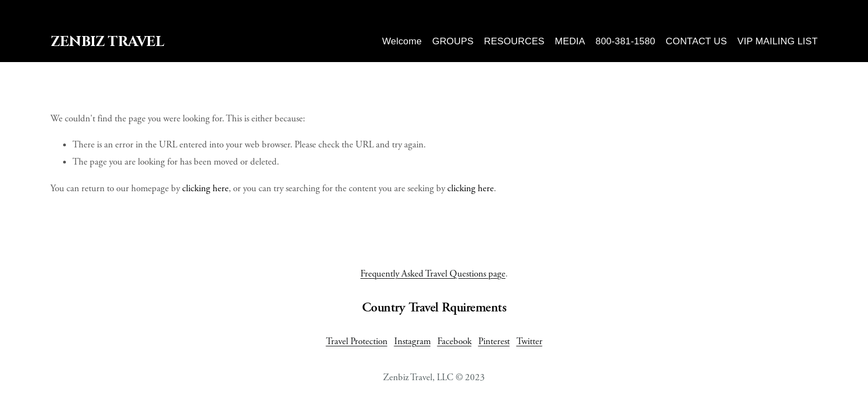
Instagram (412, 341)
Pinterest (494, 341)
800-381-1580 (626, 41)
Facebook (454, 341)
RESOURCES (514, 41)
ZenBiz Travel (107, 42)
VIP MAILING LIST (777, 41)
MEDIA (570, 41)
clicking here (205, 188)
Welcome (402, 41)
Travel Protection (357, 341)
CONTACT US (697, 41)
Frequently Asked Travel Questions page (433, 274)
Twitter (529, 341)
